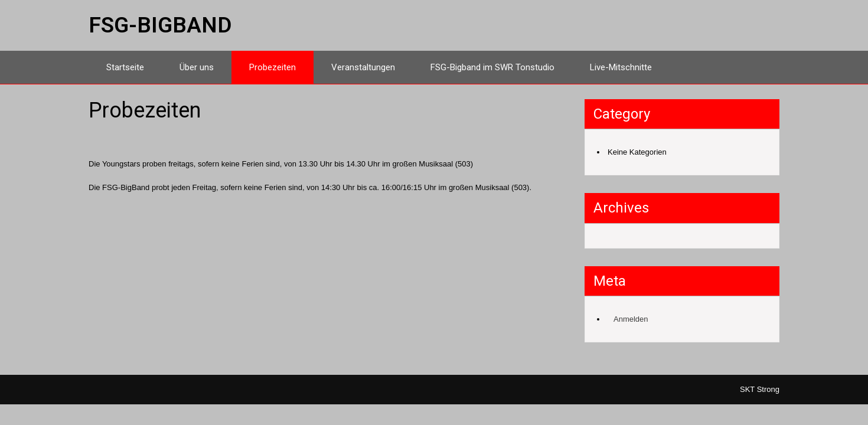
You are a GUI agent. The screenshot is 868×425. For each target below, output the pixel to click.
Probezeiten (273, 67)
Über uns (197, 67)
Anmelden (631, 319)
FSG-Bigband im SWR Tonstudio (492, 67)
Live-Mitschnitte (621, 67)
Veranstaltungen (363, 67)
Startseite (125, 67)
